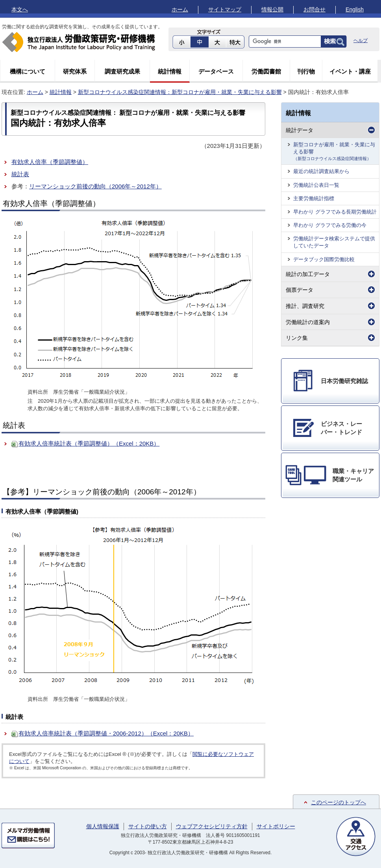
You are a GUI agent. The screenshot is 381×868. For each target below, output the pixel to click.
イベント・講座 (350, 71)
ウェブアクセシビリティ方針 (212, 826)
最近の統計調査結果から (321, 171)
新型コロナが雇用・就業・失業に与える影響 (334, 151)
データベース (216, 71)
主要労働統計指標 (314, 198)
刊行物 (306, 71)
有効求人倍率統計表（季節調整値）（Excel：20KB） (89, 443)
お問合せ (314, 9)
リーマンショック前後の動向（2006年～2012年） (95, 186)
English (355, 9)
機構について (28, 71)
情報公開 (272, 9)
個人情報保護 (103, 826)
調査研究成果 (122, 71)
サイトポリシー (276, 826)
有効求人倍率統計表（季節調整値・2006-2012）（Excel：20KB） (106, 733)
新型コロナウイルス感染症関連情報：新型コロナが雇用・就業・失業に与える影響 (180, 92)
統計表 (20, 174)
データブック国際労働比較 (324, 259)
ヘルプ (361, 41)
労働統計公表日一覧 (316, 185)
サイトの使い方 (148, 826)
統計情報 (170, 71)
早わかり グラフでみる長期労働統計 (335, 212)
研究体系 (75, 71)
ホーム (180, 9)
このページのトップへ (338, 802)
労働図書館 (266, 71)
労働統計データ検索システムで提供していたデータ (334, 242)
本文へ (20, 9)
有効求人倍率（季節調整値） (50, 162)
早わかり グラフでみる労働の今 (330, 225)
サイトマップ (225, 9)
